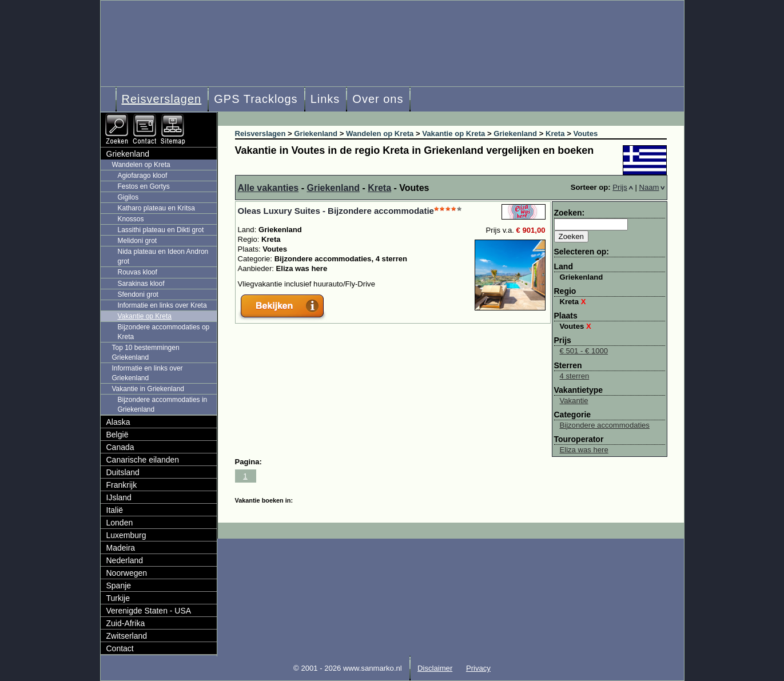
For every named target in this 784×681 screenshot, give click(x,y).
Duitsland (123, 472)
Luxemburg (126, 535)
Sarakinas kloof (141, 284)
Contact (120, 648)
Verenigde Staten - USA (149, 611)
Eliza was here (584, 450)
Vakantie (574, 401)
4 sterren (575, 376)
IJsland (119, 497)
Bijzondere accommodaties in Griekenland (163, 405)
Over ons (378, 99)
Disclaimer (435, 668)
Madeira (121, 548)
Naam (652, 187)
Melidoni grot (138, 241)
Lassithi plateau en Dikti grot (161, 230)
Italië (115, 510)
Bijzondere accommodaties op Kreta (164, 332)
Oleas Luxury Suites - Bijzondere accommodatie (336, 211)
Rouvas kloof (138, 272)
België (118, 435)
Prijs (623, 187)
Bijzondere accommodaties (605, 425)
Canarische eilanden (143, 460)
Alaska (118, 422)
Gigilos (128, 197)
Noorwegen (127, 573)
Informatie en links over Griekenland (148, 373)
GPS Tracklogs (256, 99)
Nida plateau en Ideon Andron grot (163, 256)
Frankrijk (122, 485)
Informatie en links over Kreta (162, 305)
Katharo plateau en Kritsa (156, 208)
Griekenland (333, 188)
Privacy (478, 668)
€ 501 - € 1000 (584, 351)
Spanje (119, 586)
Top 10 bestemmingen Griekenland (146, 353)
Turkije (118, 598)
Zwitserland (127, 636)
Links (325, 99)
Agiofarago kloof (143, 176)
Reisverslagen (162, 99)
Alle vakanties (268, 188)
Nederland (125, 560)
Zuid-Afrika (126, 623)
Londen (120, 523)
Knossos (131, 219)
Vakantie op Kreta (145, 316)
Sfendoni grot (138, 294)
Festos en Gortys (144, 186)
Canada (120, 447)
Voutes (576, 326)
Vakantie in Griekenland (148, 389)
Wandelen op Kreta (141, 165)
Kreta (379, 188)
